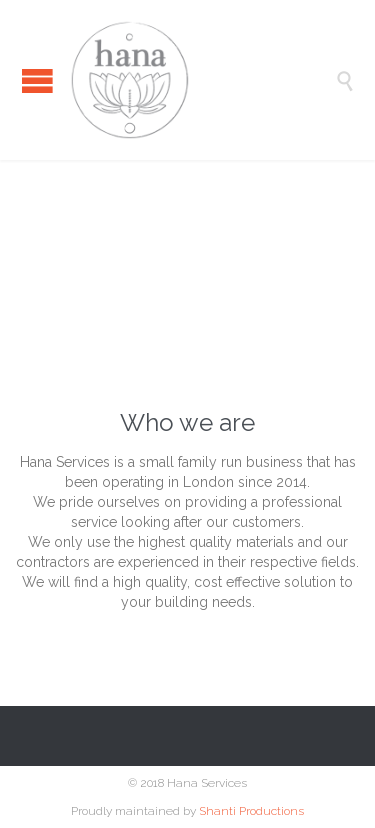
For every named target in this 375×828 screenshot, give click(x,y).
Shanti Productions (251, 811)
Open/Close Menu (37, 80)
